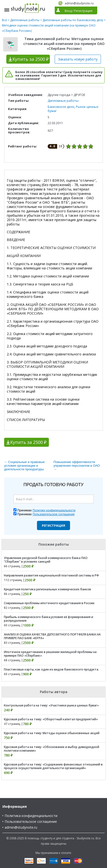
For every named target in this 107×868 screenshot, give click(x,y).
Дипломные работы (25, 20)
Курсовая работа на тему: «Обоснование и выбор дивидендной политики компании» (52, 749)
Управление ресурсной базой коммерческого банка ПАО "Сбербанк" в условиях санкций (46, 560)
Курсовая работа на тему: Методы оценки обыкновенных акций (52, 733)
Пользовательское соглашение (31, 821)
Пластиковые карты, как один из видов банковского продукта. (51, 669)
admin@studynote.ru (79, 3)
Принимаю (46, 510)
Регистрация (53, 525)
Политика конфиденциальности (31, 816)
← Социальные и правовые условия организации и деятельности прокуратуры (24, 466)
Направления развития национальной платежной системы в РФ (51, 575)
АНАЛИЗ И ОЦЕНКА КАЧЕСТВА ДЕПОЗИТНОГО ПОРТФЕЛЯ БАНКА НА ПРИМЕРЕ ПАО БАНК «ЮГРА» (52, 636)
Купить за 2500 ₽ (28, 442)
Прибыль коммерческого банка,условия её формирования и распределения (49, 619)
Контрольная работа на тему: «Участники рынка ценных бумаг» (51, 705)
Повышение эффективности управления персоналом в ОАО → (77, 466)
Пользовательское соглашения (54, 514)
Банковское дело (61, 107)
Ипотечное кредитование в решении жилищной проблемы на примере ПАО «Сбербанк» (50, 654)
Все (4, 20)
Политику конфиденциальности (54, 510)
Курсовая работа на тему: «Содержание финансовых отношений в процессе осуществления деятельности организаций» (53, 766)
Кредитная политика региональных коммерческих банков (47, 589)
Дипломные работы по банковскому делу (73, 20)
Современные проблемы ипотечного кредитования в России (49, 603)
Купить (31, 59)
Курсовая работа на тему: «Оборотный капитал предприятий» (51, 719)
